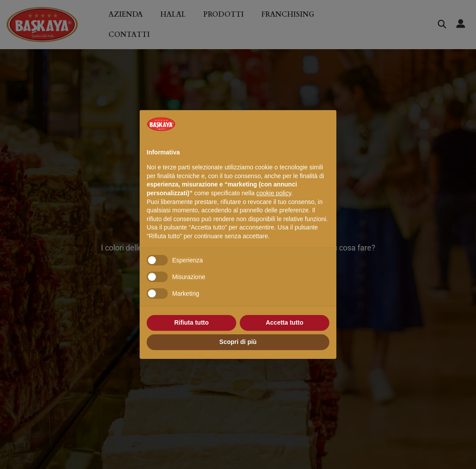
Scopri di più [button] (238, 342)
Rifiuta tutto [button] (192, 322)
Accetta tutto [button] (285, 322)
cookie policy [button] (274, 193)
